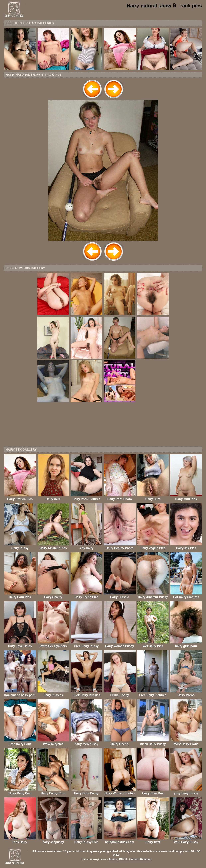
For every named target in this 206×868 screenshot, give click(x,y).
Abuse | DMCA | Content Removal (130, 859)
